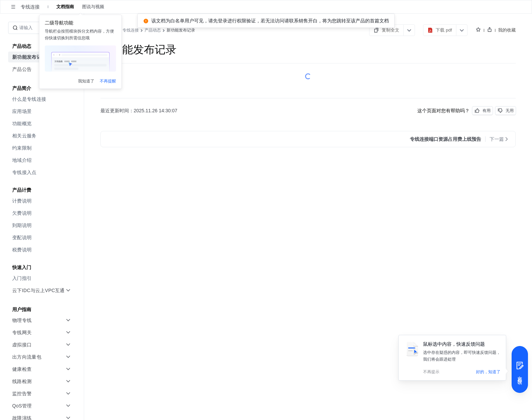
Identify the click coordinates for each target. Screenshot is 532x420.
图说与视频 (93, 7)
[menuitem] (43, 99)
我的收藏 (507, 30)
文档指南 (65, 7)
